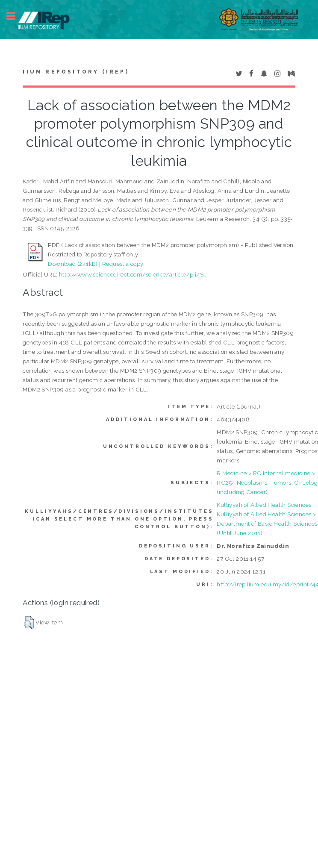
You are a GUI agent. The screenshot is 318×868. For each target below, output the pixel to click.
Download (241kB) (73, 264)
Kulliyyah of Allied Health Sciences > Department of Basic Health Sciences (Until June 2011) (267, 524)
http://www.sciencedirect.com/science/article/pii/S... (133, 274)
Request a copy (123, 264)
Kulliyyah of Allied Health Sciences (264, 505)
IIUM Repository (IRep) (76, 72)
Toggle (15, 16)
